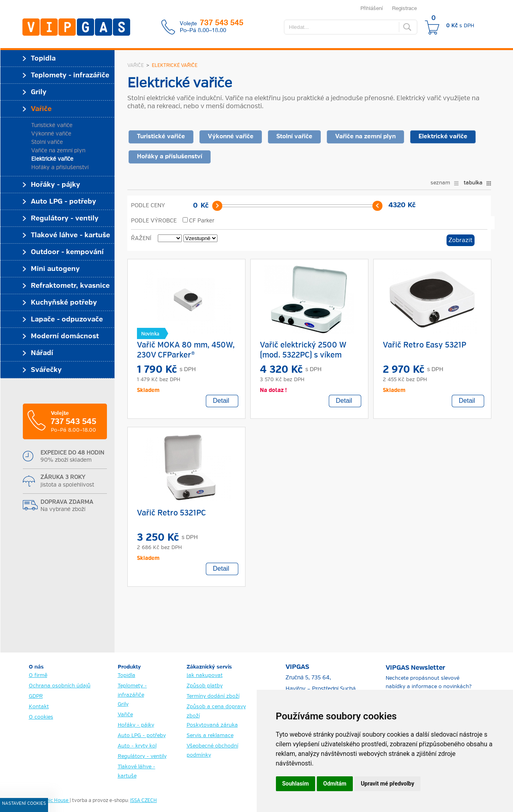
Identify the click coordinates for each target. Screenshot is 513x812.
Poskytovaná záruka (212, 725)
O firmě (38, 676)
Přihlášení (372, 8)
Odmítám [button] (335, 784)
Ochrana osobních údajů (60, 686)
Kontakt (39, 707)
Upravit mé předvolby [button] (387, 784)
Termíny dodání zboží (213, 696)
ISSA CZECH (144, 801)
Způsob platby (205, 686)
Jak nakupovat (205, 676)
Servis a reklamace (210, 736)
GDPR (36, 696)
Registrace (404, 8)
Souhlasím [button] (296, 784)
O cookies (41, 717)
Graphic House (53, 801)
